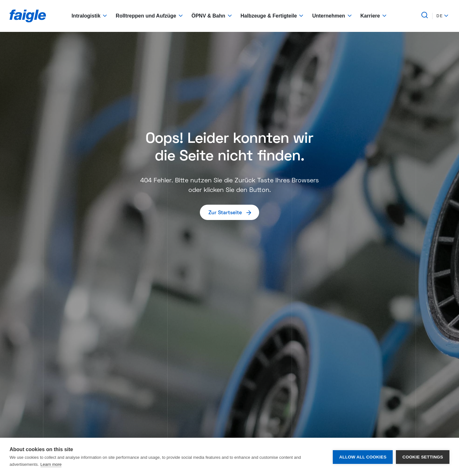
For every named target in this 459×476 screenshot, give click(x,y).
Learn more (51, 464)
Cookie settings (423, 457)
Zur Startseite (230, 212)
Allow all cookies (363, 457)
